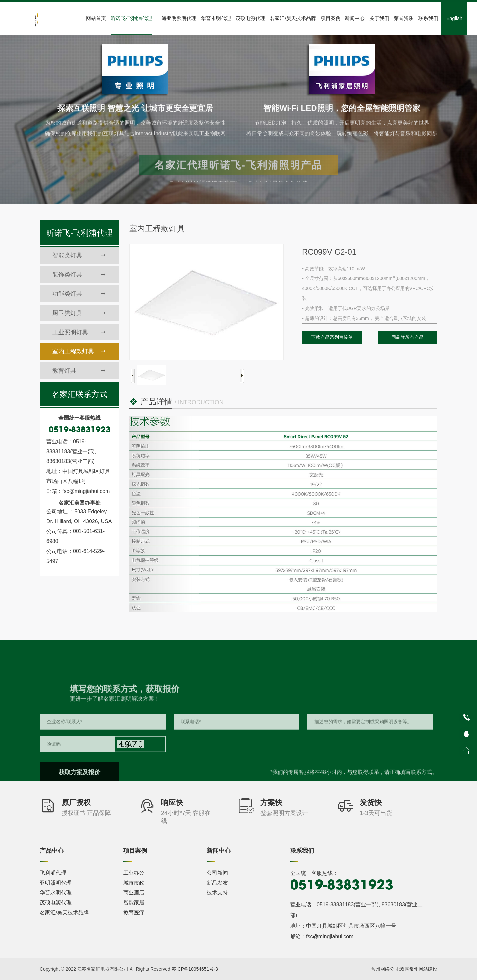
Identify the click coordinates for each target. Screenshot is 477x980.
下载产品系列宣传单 (332, 337)
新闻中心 (355, 18)
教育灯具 (79, 371)
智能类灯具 (79, 255)
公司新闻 (217, 873)
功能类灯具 (79, 294)
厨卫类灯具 (79, 313)
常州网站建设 (423, 969)
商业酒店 (134, 893)
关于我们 (379, 18)
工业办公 (134, 873)
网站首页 (96, 18)
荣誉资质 (404, 18)
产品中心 (52, 851)
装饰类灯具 (79, 275)
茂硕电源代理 (250, 18)
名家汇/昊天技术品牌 (293, 18)
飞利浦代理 (53, 873)
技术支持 (217, 893)
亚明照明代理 (56, 883)
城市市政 (134, 883)
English (454, 18)
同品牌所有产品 (407, 337)
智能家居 (134, 903)
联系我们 (428, 18)
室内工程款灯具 (79, 351)
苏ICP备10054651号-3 (195, 969)
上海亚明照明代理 (177, 18)
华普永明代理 (216, 18)
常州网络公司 (385, 969)
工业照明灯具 (79, 332)
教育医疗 (134, 913)
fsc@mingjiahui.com (330, 936)
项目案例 (331, 18)
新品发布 (217, 883)
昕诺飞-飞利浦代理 (131, 18)
